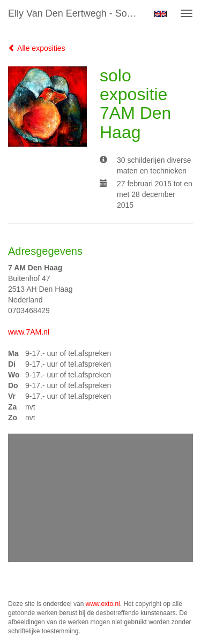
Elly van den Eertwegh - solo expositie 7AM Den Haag (77, 13)
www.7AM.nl (29, 332)
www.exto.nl (103, 604)
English (161, 14)
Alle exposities (37, 48)
